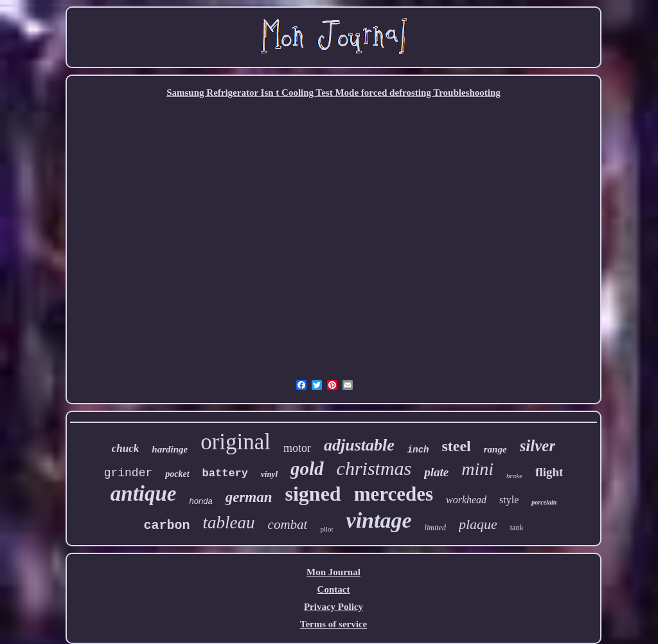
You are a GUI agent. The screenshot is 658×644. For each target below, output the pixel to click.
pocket (177, 474)
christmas (374, 468)
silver (538, 446)
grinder (129, 473)
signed (313, 494)
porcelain (544, 502)
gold (307, 469)
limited (435, 528)
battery (225, 473)
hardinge (170, 449)
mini (477, 469)
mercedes (394, 494)
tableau (229, 523)
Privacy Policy (333, 607)
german (249, 497)
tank (517, 528)
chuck (126, 448)
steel (456, 446)
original (236, 442)
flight (549, 472)
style (509, 500)
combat (288, 524)
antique (144, 494)
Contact (334, 589)
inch (418, 450)
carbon (167, 525)
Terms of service (333, 624)
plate (436, 472)
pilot (326, 529)
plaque (478, 524)
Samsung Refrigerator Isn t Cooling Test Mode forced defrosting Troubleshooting (333, 93)
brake (514, 476)
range (495, 449)
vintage (379, 520)
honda (200, 501)
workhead (466, 500)
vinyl (269, 474)
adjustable (359, 445)
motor (297, 448)
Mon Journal (333, 572)
